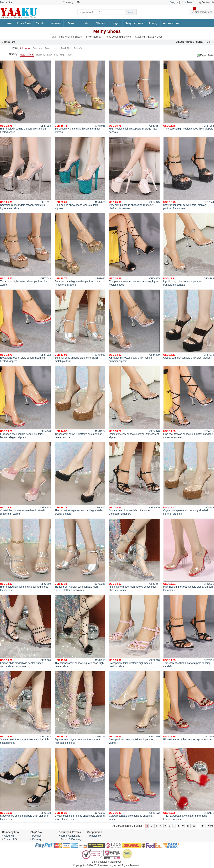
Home (7, 23)
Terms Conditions (70, 836)
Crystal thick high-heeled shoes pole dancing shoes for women (80, 784)
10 (188, 826)
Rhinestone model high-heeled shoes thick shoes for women (134, 555)
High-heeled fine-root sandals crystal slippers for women (189, 555)
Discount (38, 48)
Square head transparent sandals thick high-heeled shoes (26, 708)
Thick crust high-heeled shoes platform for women (26, 250)
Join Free (187, 2)
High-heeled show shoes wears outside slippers (80, 173)
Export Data (207, 55)
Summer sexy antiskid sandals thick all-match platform (80, 326)
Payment (37, 836)
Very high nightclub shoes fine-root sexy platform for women (134, 173)
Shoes (100, 23)
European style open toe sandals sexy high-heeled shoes (134, 250)
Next (210, 826)
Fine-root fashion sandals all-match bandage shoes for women (189, 402)
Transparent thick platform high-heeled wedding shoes (134, 631)
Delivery (37, 839)
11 (194, 826)
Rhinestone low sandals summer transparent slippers (134, 402)
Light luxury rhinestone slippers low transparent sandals (189, 250)
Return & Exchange (72, 839)
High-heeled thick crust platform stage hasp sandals (134, 97)
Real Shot (66, 48)
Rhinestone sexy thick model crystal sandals (189, 706)
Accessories (171, 23)
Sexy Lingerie (134, 23)
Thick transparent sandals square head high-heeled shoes (80, 631)
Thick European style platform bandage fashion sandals (189, 784)
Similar (41, 23)
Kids (86, 23)
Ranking (41, 55)
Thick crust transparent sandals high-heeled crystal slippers (80, 479)
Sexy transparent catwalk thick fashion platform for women (189, 173)
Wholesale (95, 836)
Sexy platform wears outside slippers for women (134, 708)
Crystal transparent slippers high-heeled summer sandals (189, 479)
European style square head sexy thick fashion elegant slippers (26, 402)
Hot (56, 48)
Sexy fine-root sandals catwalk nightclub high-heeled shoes (26, 173)
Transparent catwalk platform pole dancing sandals (189, 631)
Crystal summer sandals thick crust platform (189, 324)
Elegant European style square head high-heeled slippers (26, 326)
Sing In (174, 2)
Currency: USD (72, 2)
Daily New (24, 23)
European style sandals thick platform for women (80, 97)
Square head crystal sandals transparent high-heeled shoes (80, 708)
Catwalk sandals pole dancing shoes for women (134, 784)
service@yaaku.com (111, 862)
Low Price (53, 55)
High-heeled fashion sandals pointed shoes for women (26, 555)
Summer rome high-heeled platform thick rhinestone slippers (80, 250)
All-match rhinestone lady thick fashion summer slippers (134, 326)
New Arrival (27, 55)
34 (203, 826)
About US (9, 836)
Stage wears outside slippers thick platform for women (26, 784)
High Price (66, 55)
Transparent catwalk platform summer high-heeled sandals (80, 402)
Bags (115, 23)
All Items (25, 48)
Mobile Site (6, 2)
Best (48, 48)
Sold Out (78, 48)
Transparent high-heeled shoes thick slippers (189, 95)
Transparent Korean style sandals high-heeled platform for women (80, 555)
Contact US (10, 839)
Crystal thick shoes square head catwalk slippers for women (26, 479)
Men (71, 23)
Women (56, 23)
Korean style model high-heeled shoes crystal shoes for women (26, 631)
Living (153, 23)
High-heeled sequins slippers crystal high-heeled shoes (26, 97)
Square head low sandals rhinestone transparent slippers (134, 479)
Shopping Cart (202, 11)
